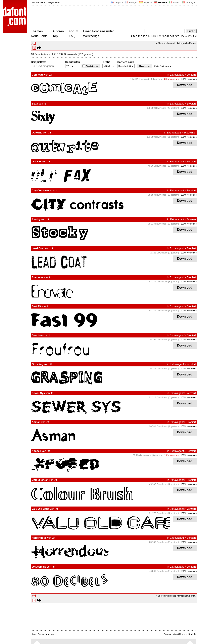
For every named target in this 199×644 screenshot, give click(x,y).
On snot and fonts (47, 634)
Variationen (92, 66)
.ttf (51, 75)
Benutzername (38, 2)
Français (131, 2)
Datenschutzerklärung (175, 634)
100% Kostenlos (189, 79)
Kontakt (192, 634)
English (117, 2)
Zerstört (191, 162)
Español (146, 2)
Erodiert (191, 104)
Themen (37, 31)
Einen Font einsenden (99, 31)
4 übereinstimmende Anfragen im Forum (176, 43)
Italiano (175, 2)
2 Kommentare (171, 455)
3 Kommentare (171, 79)
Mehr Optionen (163, 66)
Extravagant (177, 75)
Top (55, 36)
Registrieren (54, 2)
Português (189, 2)
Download (185, 85)
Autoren (58, 31)
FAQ (72, 36)
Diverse (191, 219)
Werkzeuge (91, 36)
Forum (73, 31)
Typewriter (190, 133)
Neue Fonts (39, 36)
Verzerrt (191, 75)
